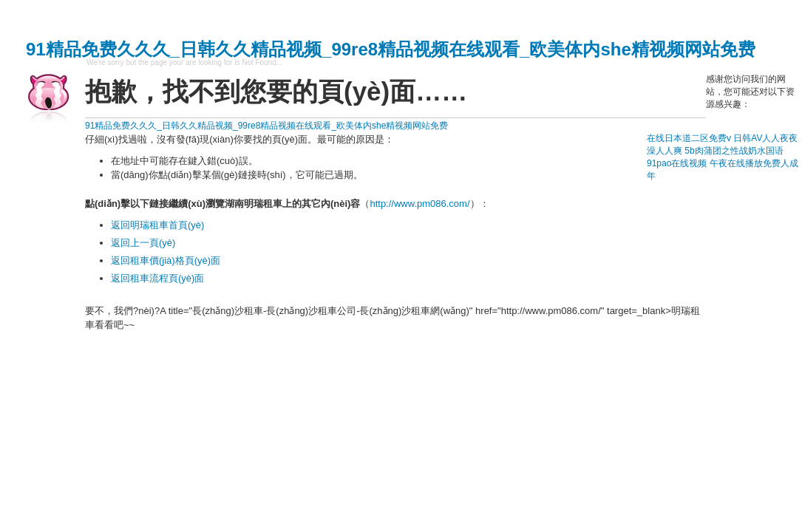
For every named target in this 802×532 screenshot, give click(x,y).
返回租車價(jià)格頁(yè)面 (166, 260)
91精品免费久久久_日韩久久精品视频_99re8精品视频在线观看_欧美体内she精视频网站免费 (391, 49)
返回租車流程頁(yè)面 (157, 278)
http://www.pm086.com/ (419, 204)
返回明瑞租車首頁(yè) (157, 225)
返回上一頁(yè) (143, 243)
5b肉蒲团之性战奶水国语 (734, 151)
